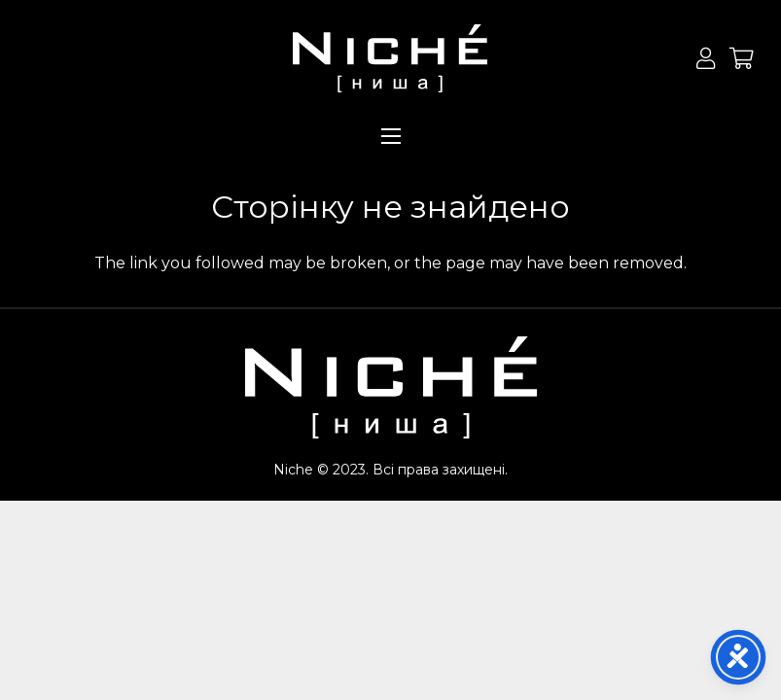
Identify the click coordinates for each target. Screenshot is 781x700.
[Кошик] (742, 58)
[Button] (705, 58)
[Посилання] (390, 58)
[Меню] (391, 136)
